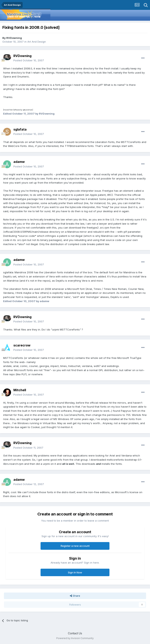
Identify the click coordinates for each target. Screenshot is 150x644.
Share (75, 596)
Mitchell (20, 390)
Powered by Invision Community (75, 638)
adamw (19, 162)
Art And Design (37, 42)
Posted (29, 60)
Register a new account (75, 546)
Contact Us (75, 633)
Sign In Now (75, 572)
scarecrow (22, 345)
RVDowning (14, 38)
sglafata (20, 129)
